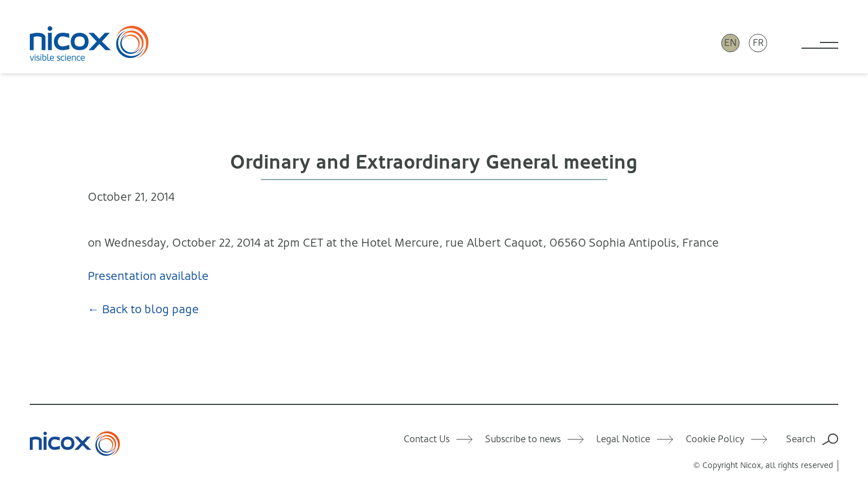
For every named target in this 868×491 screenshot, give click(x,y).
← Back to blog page (143, 309)
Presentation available (148, 276)
